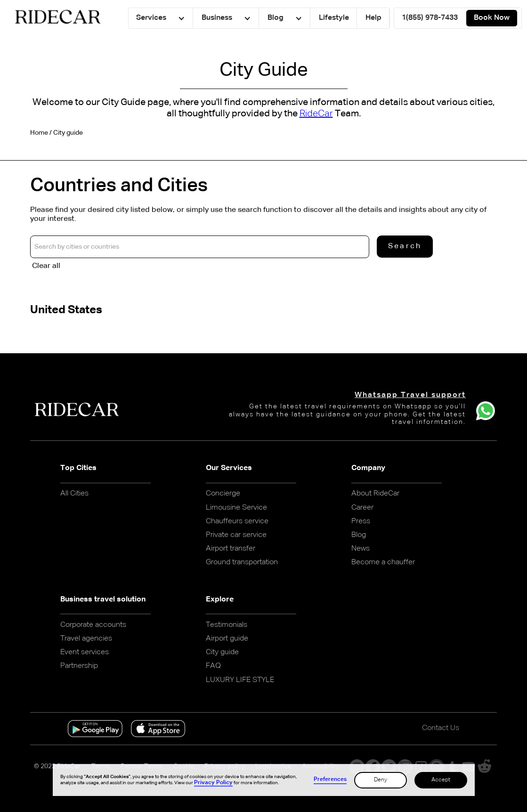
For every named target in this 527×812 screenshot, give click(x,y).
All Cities (74, 494)
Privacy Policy (213, 783)
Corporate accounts (93, 625)
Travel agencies (86, 639)
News (361, 549)
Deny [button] (381, 780)
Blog (359, 535)
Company (368, 468)
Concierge (223, 494)
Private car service (236, 535)
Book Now (492, 18)
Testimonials (227, 625)
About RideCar (375, 494)
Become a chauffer (383, 562)
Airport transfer (231, 549)
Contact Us (441, 728)
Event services (85, 652)
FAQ (213, 666)
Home (39, 133)
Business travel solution (103, 600)
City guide (222, 652)
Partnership (79, 666)
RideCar (316, 114)
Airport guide (227, 639)
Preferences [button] (330, 780)
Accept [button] (441, 780)
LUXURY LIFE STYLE (240, 680)
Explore (220, 600)
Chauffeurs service (237, 521)
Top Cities (78, 468)
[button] (161, 18)
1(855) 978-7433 (430, 18)
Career (362, 508)
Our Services (229, 468)
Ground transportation (242, 562)
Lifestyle (334, 18)
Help (373, 18)
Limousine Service (236, 508)
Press (361, 521)
